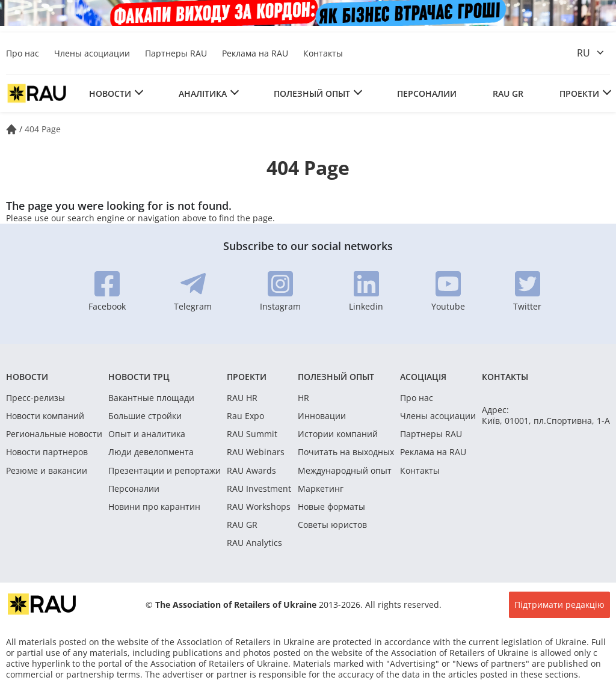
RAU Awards (251, 471)
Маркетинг (321, 489)
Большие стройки (145, 416)
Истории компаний (338, 434)
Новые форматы (331, 507)
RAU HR (242, 398)
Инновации (322, 416)
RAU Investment (259, 489)
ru (584, 53)
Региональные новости (54, 434)
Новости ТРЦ (139, 377)
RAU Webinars (256, 452)
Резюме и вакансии (47, 471)
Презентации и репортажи (165, 471)
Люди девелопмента (151, 452)
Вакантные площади (151, 398)
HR (303, 398)
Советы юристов (332, 525)
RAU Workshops (259, 507)
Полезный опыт (312, 93)
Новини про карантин (154, 507)
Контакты (323, 53)
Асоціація (423, 377)
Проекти (579, 93)
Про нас (23, 53)
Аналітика (203, 93)
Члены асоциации (92, 53)
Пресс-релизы (35, 398)
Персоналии (427, 93)
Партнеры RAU (176, 53)
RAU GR (508, 93)
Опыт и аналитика (147, 434)
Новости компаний (45, 416)
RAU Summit (252, 434)
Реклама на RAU (255, 53)
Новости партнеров (47, 452)
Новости (110, 93)
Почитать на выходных (346, 452)
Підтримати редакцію (559, 605)
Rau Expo (245, 416)
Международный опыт (345, 471)
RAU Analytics (254, 543)
